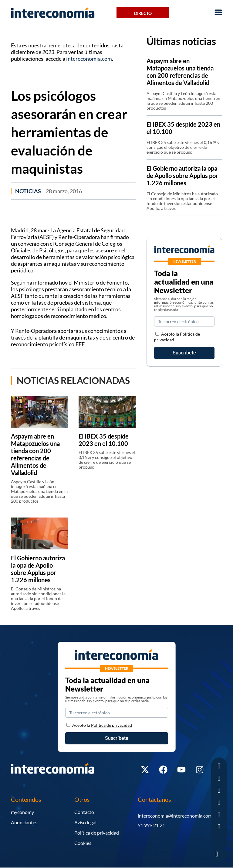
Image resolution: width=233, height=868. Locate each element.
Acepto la (102, 725)
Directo (143, 13)
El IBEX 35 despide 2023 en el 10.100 (104, 440)
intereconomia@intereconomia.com (175, 816)
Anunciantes (24, 822)
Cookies (83, 843)
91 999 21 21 (151, 825)
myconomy (22, 812)
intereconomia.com (89, 59)
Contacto (84, 812)
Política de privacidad (97, 833)
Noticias (28, 191)
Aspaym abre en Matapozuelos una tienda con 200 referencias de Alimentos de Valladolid (35, 454)
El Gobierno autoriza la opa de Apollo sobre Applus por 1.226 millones (38, 569)
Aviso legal (85, 822)
